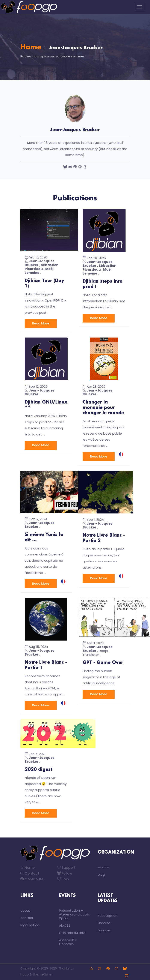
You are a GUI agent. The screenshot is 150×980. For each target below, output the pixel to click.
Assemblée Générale (68, 940)
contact (27, 916)
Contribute (32, 877)
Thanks (64, 967)
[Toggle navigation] (140, 7)
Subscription (108, 914)
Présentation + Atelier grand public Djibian (74, 913)
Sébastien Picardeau (42, 267)
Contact (30, 872)
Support (67, 866)
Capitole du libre (72, 931)
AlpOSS (65, 924)
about (25, 909)
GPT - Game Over (103, 661)
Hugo (25, 973)
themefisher (43, 973)
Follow (65, 872)
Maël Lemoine (39, 271)
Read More (41, 323)
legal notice (30, 923)
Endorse (104, 921)
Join (63, 877)
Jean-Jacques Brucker (40, 263)
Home (31, 47)
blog (101, 873)
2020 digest (39, 768)
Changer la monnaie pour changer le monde (103, 407)
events (103, 865)
